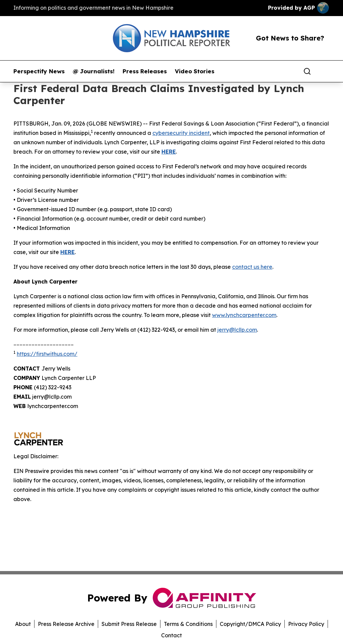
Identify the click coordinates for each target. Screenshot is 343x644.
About (23, 624)
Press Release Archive (66, 624)
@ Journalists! (94, 71)
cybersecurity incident (181, 133)
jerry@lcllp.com (237, 330)
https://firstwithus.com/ (47, 354)
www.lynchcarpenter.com (244, 315)
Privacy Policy (306, 624)
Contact (171, 635)
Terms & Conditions (188, 624)
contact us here (252, 267)
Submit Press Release (129, 624)
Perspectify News (39, 71)
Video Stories (195, 71)
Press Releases (145, 71)
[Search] (307, 71)
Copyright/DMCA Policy (250, 624)
